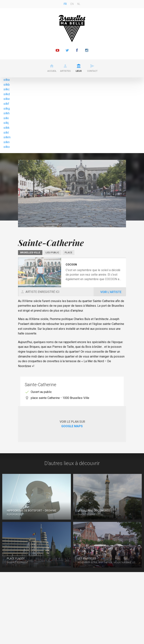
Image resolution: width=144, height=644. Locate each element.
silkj (6, 123)
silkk (6, 128)
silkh (6, 113)
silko (7, 147)
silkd (7, 94)
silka (6, 80)
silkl (6, 133)
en (72, 4)
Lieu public (52, 253)
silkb (7, 85)
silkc (6, 89)
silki (6, 118)
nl (79, 4)
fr (65, 4)
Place (68, 253)
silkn (6, 142)
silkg (7, 109)
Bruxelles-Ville (30, 253)
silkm (7, 137)
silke (7, 99)
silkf (6, 104)
